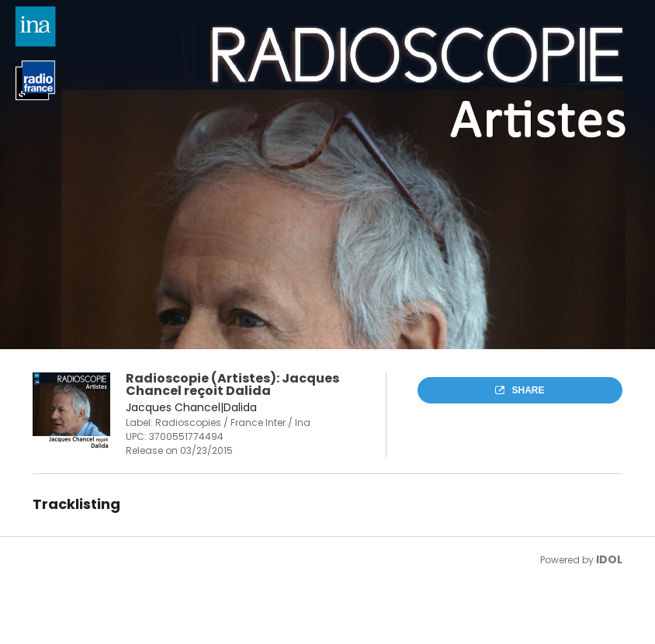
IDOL (609, 559)
